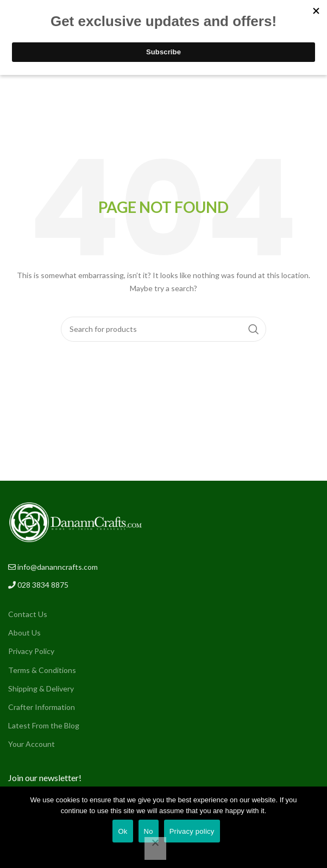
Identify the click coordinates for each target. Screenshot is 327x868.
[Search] (163, 329)
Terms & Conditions (42, 670)
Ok (122, 831)
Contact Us (28, 614)
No (149, 831)
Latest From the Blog (44, 725)
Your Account (32, 744)
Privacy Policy (31, 651)
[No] (155, 848)
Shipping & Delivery (41, 688)
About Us (24, 633)
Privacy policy (192, 831)
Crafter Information (42, 707)
